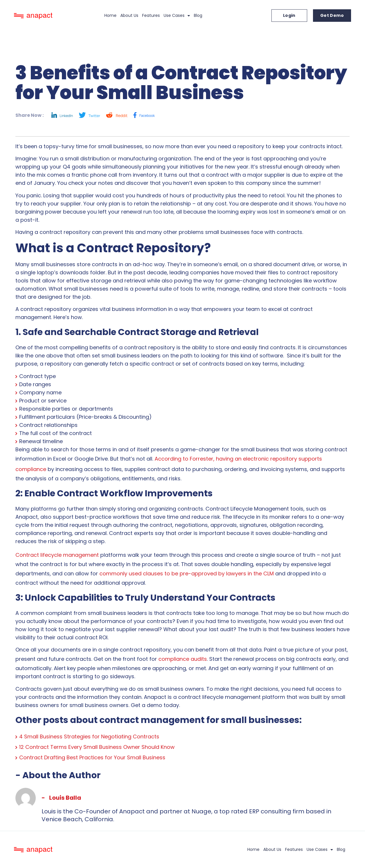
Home (110, 15)
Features (151, 15)
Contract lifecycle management (57, 555)
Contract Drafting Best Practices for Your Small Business (92, 757)
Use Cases (177, 16)
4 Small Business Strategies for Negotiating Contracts (89, 737)
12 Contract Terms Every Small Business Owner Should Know (97, 747)
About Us (129, 15)
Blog (198, 15)
